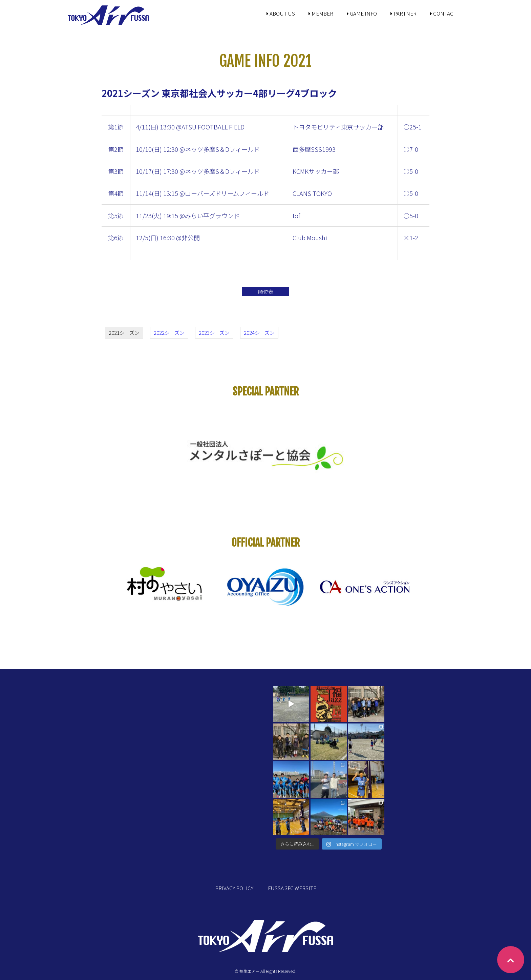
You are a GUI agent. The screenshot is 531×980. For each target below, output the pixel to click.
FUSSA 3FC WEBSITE (292, 888)
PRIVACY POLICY (234, 888)
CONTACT (443, 13)
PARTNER (403, 13)
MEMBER (321, 13)
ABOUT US (281, 13)
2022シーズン (169, 333)
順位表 (266, 292)
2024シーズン (259, 333)
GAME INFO (362, 13)
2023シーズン (214, 333)
